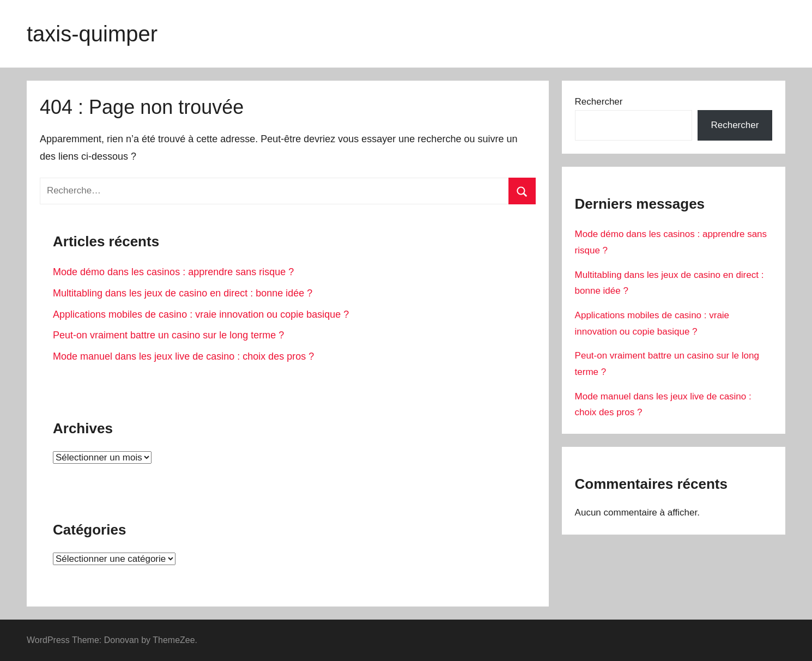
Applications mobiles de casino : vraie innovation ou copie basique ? (201, 314)
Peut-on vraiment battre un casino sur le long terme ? (168, 335)
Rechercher (599, 102)
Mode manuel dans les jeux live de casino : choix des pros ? (183, 356)
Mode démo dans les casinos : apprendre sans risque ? (173, 272)
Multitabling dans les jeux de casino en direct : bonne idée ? (183, 293)
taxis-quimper (92, 34)
